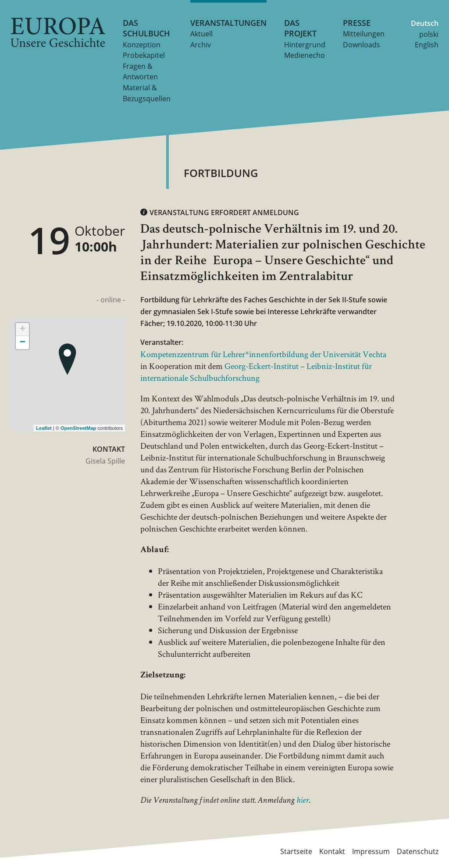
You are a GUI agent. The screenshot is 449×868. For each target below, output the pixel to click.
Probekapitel (144, 55)
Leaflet (44, 428)
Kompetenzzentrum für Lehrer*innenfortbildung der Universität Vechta (263, 354)
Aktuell (201, 34)
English (427, 45)
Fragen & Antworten (140, 72)
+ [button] (23, 329)
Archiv (201, 45)
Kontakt (332, 851)
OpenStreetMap (78, 428)
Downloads (362, 45)
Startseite (296, 851)
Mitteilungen (364, 34)
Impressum (371, 851)
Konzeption (142, 45)
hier (303, 801)
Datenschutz (418, 851)
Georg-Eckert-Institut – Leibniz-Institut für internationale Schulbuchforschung (256, 372)
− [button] (23, 343)
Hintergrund (305, 45)
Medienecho (305, 55)
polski (429, 34)
